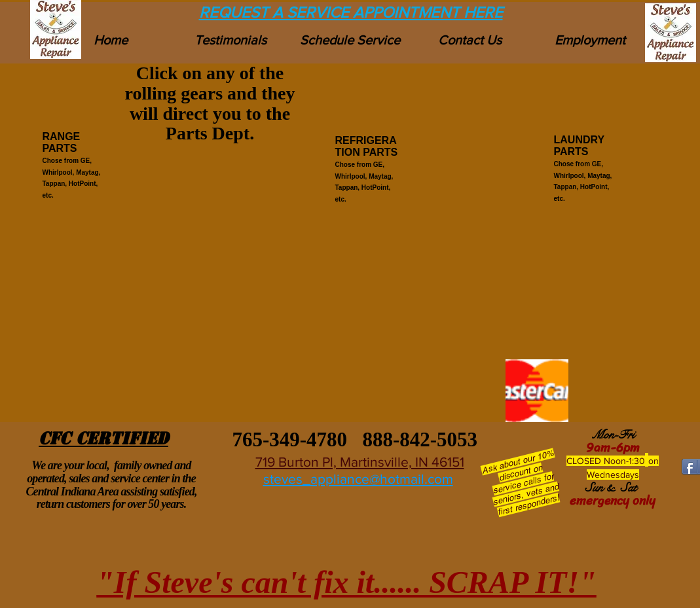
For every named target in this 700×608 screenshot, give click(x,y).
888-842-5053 (420, 439)
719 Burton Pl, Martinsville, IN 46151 (360, 462)
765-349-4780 (287, 439)
